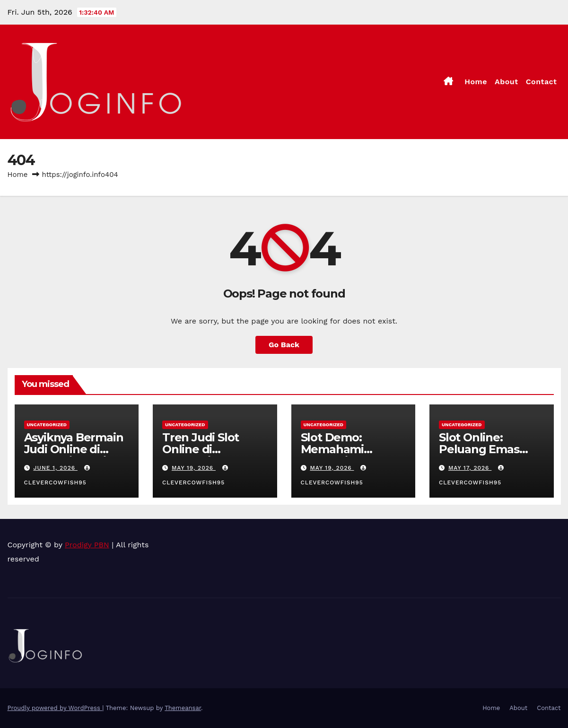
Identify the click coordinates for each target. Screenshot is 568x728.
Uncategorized (47, 425)
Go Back (284, 345)
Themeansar (183, 708)
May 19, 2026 (194, 468)
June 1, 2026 (55, 468)
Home (476, 82)
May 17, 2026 (470, 468)
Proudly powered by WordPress (55, 708)
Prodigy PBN (87, 545)
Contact (542, 82)
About (507, 82)
